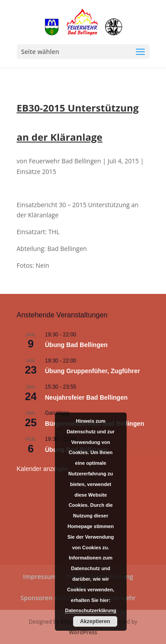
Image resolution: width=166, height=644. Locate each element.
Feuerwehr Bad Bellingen (65, 161)
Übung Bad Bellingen (77, 345)
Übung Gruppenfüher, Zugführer (93, 371)
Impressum (40, 577)
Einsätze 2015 (37, 172)
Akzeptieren (95, 621)
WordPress (83, 632)
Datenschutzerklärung (91, 610)
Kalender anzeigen (43, 469)
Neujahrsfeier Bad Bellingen (87, 397)
